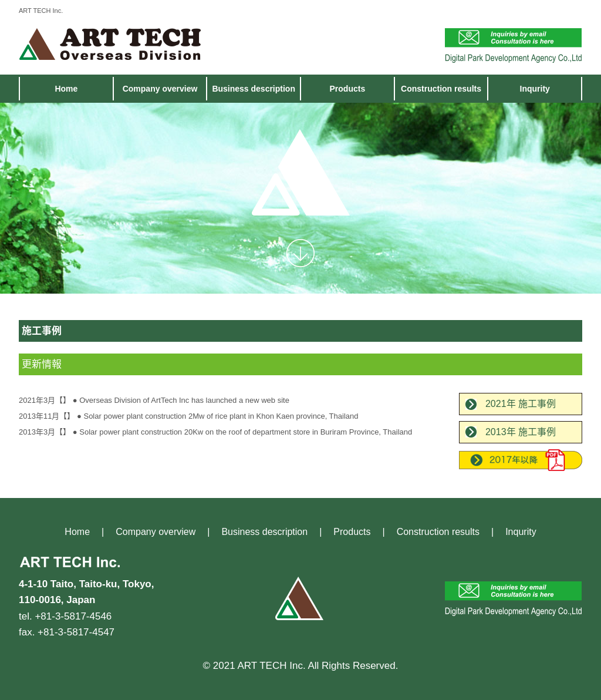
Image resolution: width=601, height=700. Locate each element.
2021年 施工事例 (521, 404)
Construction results (441, 89)
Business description (254, 89)
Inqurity (535, 89)
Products (348, 89)
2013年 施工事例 (521, 432)
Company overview (160, 89)
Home (66, 89)
